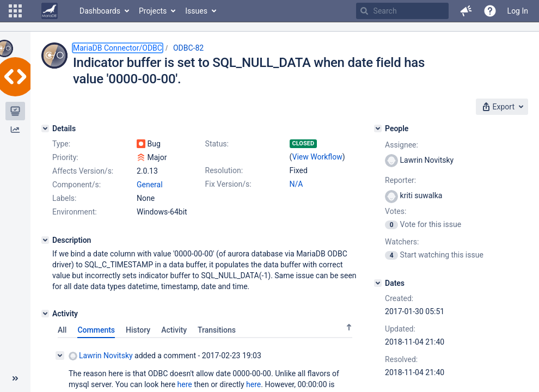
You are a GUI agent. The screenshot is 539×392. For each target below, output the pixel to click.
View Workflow (317, 157)
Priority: (65, 157)
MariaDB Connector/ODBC (118, 48)
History (138, 330)
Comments (96, 330)
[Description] (45, 240)
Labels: (64, 198)
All (62, 330)
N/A (296, 184)
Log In (518, 11)
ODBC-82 (188, 48)
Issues (196, 11)
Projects (153, 11)
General (150, 185)
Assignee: (402, 145)
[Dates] (378, 283)
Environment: (75, 212)
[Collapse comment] (60, 356)
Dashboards (100, 11)
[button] (15, 11)
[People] (378, 128)
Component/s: (76, 185)
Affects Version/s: (83, 171)
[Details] (45, 128)
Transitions (217, 330)
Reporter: (400, 180)
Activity (174, 330)
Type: (61, 144)
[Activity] (45, 314)
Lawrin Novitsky (101, 356)
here (185, 384)
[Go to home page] (50, 11)
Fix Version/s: (228, 184)
